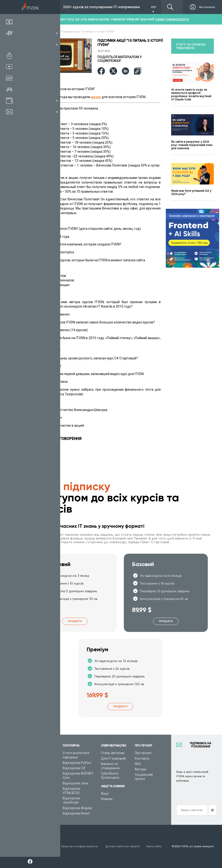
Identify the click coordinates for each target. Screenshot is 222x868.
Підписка (44, 7)
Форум (32, 809)
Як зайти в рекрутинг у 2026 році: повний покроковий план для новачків (192, 145)
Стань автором (113, 753)
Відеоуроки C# (74, 768)
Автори (140, 769)
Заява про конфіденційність (80, 846)
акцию (96, 97)
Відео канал (36, 798)
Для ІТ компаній (113, 758)
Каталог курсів (38, 763)
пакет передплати (172, 19)
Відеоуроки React (76, 813)
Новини (107, 799)
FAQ (138, 764)
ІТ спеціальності (39, 768)
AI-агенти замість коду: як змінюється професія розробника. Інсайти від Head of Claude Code (191, 95)
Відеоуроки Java (75, 783)
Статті (32, 804)
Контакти (142, 758)
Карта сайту (154, 846)
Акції (105, 794)
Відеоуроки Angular (78, 808)
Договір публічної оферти (122, 846)
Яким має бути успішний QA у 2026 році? (191, 192)
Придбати (75, 621)
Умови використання (40, 846)
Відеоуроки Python (77, 763)
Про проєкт (143, 753)
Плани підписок (39, 773)
